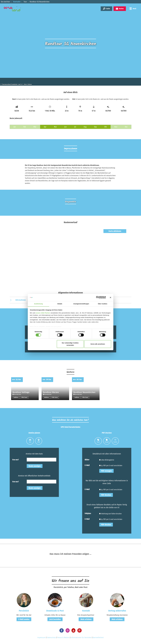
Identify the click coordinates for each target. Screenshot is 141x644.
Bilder (87, 460)
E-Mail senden (24, 619)
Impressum (41, 637)
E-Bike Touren (24, 397)
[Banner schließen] (110, 297)
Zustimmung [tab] (38, 304)
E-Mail (87, 465)
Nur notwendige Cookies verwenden (70, 344)
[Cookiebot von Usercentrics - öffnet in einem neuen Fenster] (98, 297)
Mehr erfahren (86, 619)
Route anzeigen (35, 466)
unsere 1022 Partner (43, 313)
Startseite (17, 2)
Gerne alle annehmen (98, 344)
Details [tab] (60, 304)
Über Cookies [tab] (103, 304)
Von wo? (16, 460)
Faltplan (88, 513)
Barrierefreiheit (98, 637)
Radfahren (16, 397)
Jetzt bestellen (55, 619)
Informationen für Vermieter (81, 637)
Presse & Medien (63, 637)
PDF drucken (106, 495)
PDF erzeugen (106, 471)
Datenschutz (51, 637)
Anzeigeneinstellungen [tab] (81, 304)
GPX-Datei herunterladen (70, 427)
